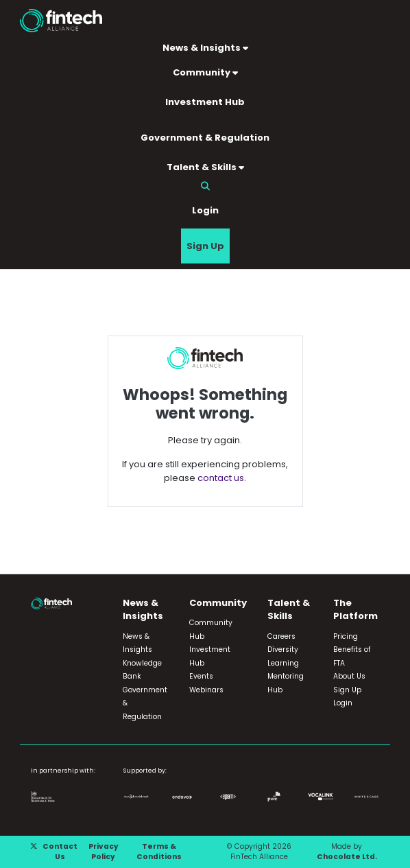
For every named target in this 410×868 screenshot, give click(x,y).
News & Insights (205, 48)
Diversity (283, 649)
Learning (283, 663)
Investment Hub (205, 102)
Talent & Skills (205, 167)
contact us (221, 478)
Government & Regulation (205, 138)
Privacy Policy (104, 852)
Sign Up (205, 246)
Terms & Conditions (159, 852)
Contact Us (60, 852)
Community (205, 72)
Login (205, 210)
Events (201, 676)
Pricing (346, 636)
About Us (349, 676)
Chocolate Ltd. (347, 857)
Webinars (206, 690)
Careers (281, 636)
